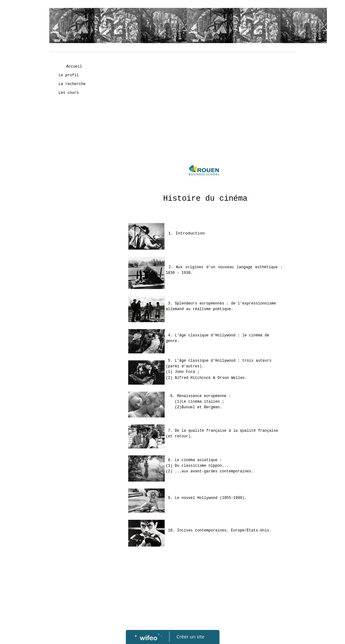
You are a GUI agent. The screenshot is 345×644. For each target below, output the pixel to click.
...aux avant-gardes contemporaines (213, 471)
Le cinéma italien (200, 402)
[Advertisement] (74, 225)
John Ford (185, 372)
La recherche (72, 84)
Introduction (190, 233)
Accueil (74, 67)
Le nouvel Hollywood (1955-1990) (210, 498)
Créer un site (190, 636)
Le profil (69, 75)
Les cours (69, 93)
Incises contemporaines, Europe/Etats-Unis (223, 531)
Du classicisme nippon (198, 466)
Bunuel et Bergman (200, 407)
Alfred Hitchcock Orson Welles (210, 378)
